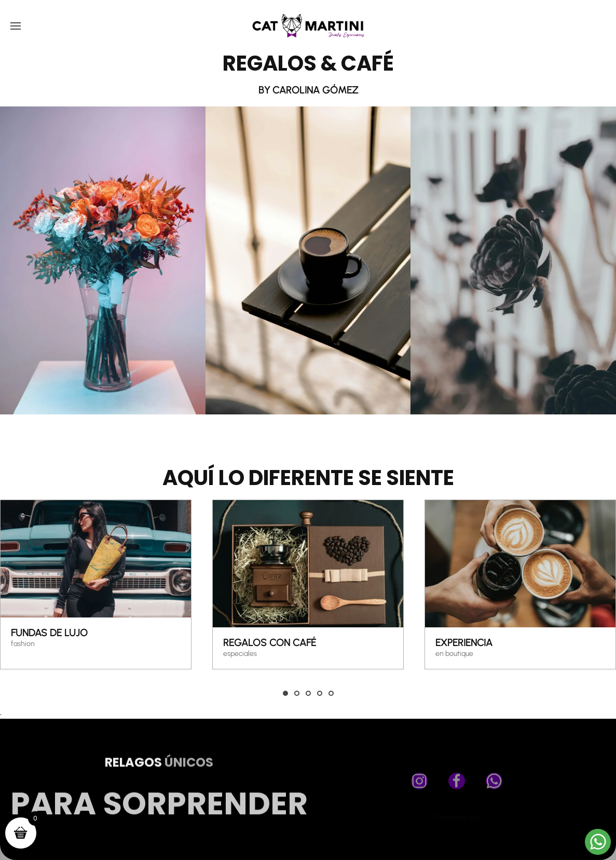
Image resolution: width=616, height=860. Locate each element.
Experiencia (464, 643)
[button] (16, 26)
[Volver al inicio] (308, 26)
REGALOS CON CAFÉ (270, 643)
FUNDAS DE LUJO (49, 633)
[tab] (285, 693)
